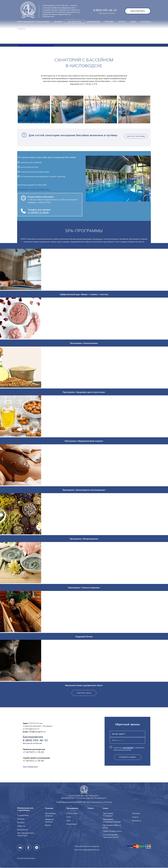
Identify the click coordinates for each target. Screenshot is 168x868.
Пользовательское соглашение (87, 846)
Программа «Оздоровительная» (112, 821)
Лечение (58, 22)
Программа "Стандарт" (108, 815)
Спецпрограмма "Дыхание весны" (111, 836)
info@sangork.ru (37, 732)
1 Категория (72, 813)
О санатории (23, 815)
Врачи (48, 825)
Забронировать (137, 11)
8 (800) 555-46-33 (105, 10)
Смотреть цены (84, 693)
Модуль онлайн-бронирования (36, 45)
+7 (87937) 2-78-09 (33, 752)
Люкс (69, 821)
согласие (128, 747)
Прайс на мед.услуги (112, 831)
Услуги (122, 22)
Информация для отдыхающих (33, 22)
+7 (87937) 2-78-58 (33, 761)
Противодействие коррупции (26, 834)
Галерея (21, 819)
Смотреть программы (136, 136)
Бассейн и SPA (74, 22)
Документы (22, 830)
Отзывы (21, 822)
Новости (21, 826)
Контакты (146, 22)
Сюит (69, 817)
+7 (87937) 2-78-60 (38, 212)
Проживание (93, 22)
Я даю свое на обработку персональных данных (129, 749)
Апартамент (72, 824)
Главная (22, 29)
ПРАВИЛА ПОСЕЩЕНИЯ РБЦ (34, 190)
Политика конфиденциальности (87, 850)
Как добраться (31, 767)
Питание (109, 22)
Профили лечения (49, 821)
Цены (133, 22)
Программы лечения (50, 815)
